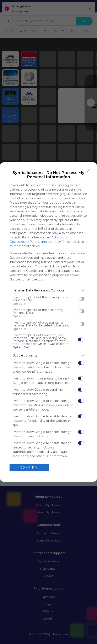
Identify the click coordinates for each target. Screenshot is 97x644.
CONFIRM (29, 468)
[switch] (81, 299)
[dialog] (48, 322)
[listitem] (48, 290)
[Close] (89, 170)
